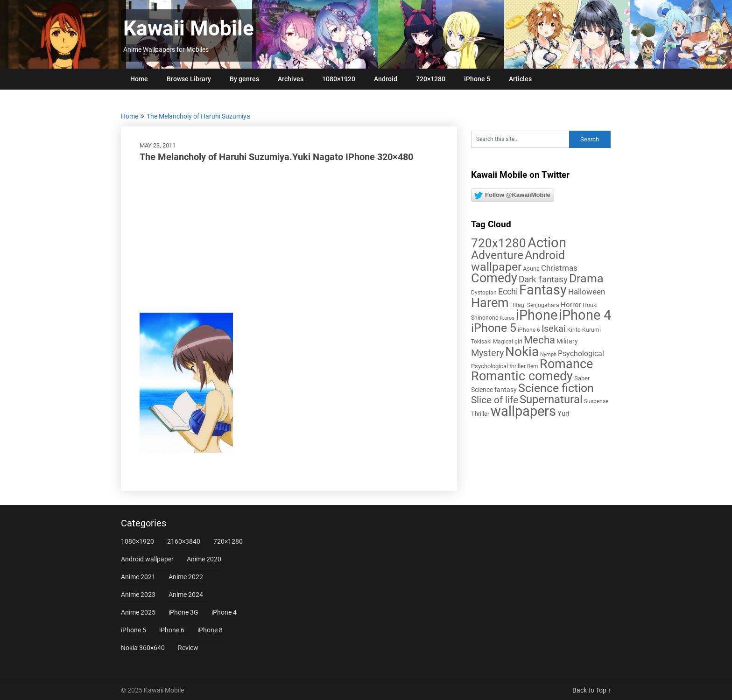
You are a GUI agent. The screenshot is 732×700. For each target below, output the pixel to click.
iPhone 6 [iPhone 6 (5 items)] (529, 330)
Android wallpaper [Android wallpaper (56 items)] (518, 261)
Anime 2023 (138, 595)
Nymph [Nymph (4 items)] (548, 354)
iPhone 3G (183, 612)
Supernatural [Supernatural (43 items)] (551, 399)
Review (188, 648)
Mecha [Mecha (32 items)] (539, 340)
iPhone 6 (172, 630)
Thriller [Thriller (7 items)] (480, 414)
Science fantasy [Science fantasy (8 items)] (494, 390)
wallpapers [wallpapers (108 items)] (523, 411)
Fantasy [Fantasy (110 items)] (543, 290)
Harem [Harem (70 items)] (490, 303)
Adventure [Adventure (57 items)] (497, 255)
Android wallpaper (147, 559)
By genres (244, 79)
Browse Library (189, 79)
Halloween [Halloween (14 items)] (587, 292)
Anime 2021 (138, 577)
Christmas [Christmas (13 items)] (559, 268)
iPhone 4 (224, 612)
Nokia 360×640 (143, 648)
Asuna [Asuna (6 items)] (531, 269)
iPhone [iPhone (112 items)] (537, 315)
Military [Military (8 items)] (567, 341)
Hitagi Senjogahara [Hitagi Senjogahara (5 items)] (535, 305)
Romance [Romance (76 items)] (566, 364)
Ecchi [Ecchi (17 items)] (508, 291)
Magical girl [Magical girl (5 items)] (508, 342)
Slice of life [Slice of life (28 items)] (495, 400)
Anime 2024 (186, 595)
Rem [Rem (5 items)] (533, 366)
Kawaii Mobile (189, 28)
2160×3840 (184, 541)
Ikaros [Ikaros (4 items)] (507, 318)
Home (139, 79)
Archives (291, 79)
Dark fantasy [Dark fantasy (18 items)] (543, 280)
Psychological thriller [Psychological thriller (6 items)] (498, 366)
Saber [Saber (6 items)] (582, 378)
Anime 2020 (204, 559)
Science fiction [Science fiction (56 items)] (556, 388)
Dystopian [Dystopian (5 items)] (484, 293)
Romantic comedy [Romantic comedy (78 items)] (522, 376)
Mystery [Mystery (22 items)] (487, 353)
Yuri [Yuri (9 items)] (563, 413)
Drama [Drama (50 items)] (586, 278)
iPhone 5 (477, 79)
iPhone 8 (210, 630)
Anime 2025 (138, 612)
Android (386, 79)
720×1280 (431, 79)
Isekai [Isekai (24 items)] (554, 329)
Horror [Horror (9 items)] (571, 305)
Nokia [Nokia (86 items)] (522, 352)
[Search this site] (520, 139)
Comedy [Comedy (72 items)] (494, 278)
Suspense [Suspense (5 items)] (596, 401)
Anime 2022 (186, 577)
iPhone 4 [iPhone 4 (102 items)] (585, 315)
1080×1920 (339, 79)
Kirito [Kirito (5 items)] (574, 330)
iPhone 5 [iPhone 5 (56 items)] (494, 328)
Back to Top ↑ (592, 690)
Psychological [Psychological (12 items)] (581, 353)
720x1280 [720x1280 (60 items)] (499, 243)
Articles (520, 79)
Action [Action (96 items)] (547, 243)
